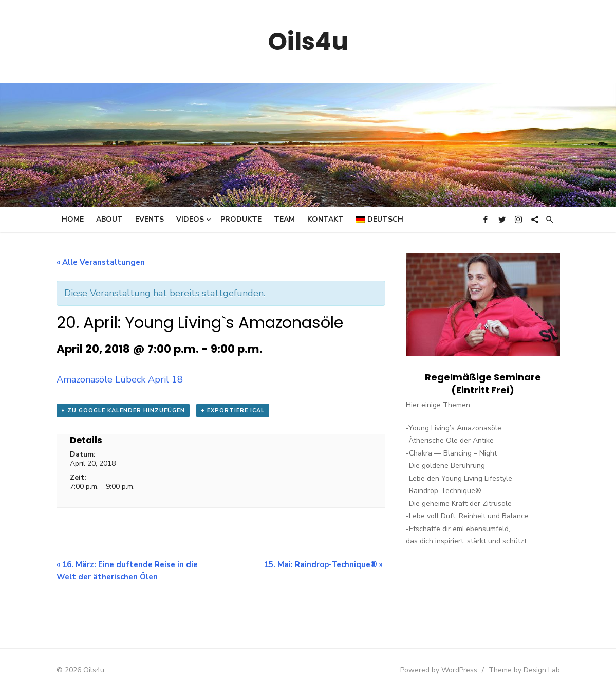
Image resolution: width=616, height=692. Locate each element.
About (109, 219)
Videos (190, 219)
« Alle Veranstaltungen (101, 262)
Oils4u (308, 41)
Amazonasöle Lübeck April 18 (120, 379)
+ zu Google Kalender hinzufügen (123, 411)
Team (284, 219)
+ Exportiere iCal (233, 411)
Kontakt (325, 219)
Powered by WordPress (439, 670)
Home (73, 219)
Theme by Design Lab (524, 670)
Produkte (241, 219)
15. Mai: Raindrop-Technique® (323, 564)
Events (150, 219)
